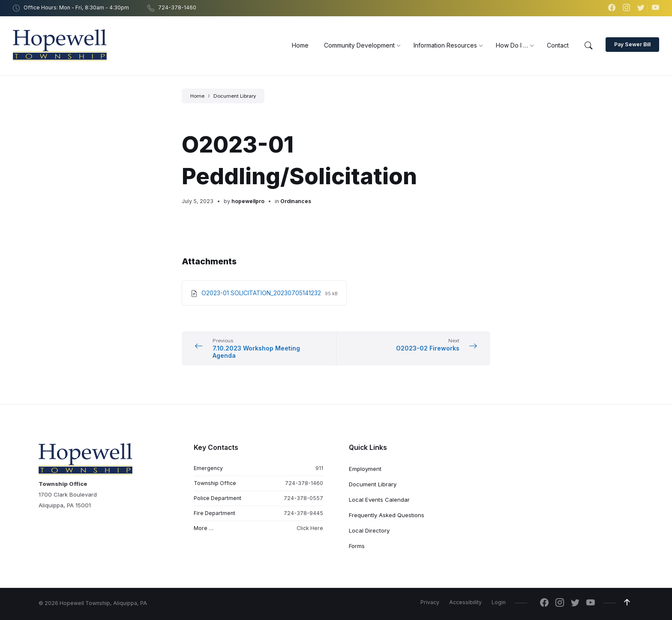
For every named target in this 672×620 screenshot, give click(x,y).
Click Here (310, 529)
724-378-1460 (304, 483)
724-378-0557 (303, 498)
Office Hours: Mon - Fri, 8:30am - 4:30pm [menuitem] (76, 7)
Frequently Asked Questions (387, 515)
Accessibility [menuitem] (465, 602)
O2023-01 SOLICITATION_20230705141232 (262, 293)
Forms (357, 546)
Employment (365, 469)
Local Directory (369, 530)
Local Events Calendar (379, 500)
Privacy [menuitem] (430, 602)
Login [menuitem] (499, 602)
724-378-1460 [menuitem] (177, 7)
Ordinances (296, 201)
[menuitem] (300, 45)
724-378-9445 (303, 513)
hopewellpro (248, 201)
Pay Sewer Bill (632, 44)
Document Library (235, 96)
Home (197, 96)
